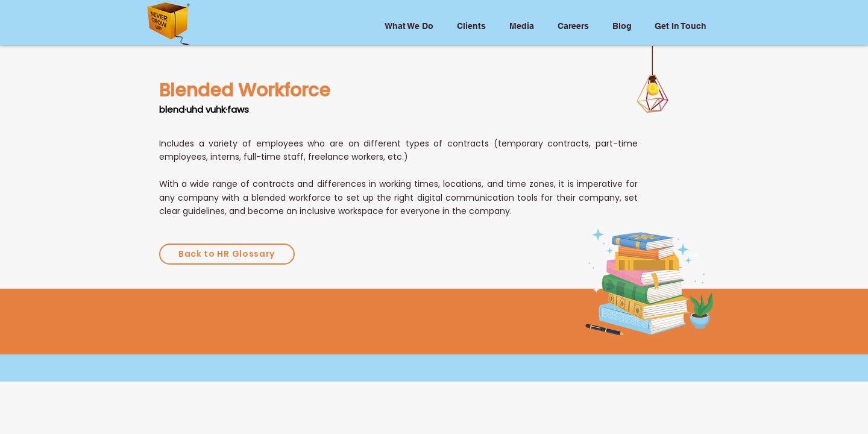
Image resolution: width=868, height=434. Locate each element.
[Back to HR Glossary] (227, 254)
